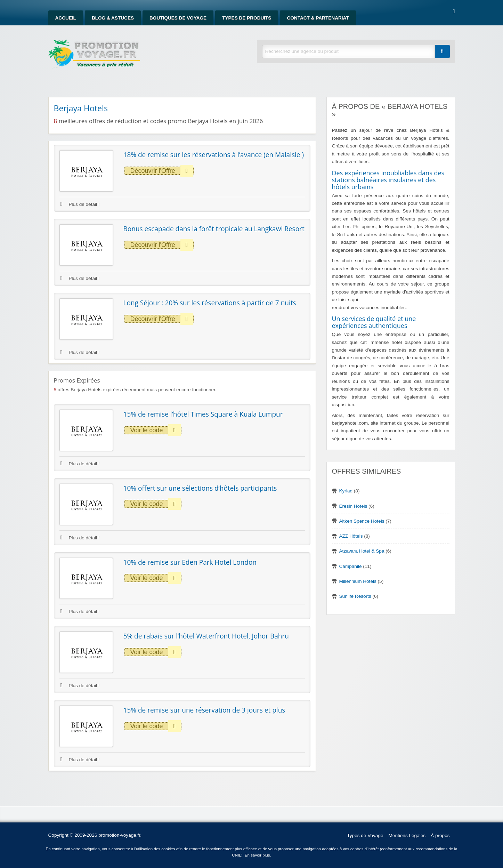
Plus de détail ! (80, 204)
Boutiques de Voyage (178, 18)
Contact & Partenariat (318, 18)
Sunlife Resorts (355, 596)
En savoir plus (257, 855)
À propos (440, 835)
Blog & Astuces (113, 18)
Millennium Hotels (358, 581)
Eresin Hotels (353, 506)
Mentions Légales (407, 835)
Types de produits (247, 18)
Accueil (66, 18)
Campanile (351, 566)
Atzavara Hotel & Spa (362, 551)
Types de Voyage (365, 835)
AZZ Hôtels (351, 536)
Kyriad (346, 491)
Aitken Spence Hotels (362, 521)
